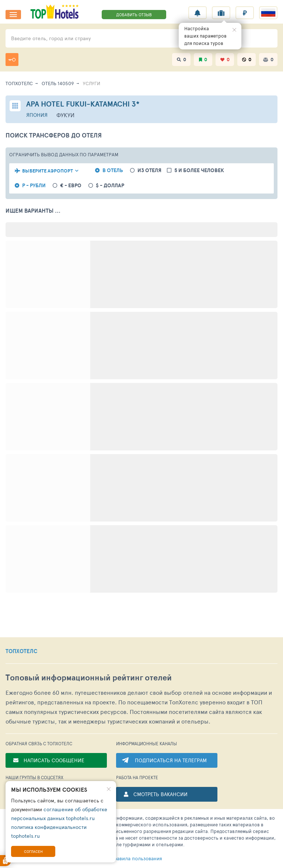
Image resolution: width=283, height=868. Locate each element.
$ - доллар (110, 186)
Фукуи (65, 115)
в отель (113, 170)
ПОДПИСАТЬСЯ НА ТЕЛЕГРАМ (171, 760)
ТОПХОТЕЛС (22, 651)
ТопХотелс (19, 83)
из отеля (149, 170)
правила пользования (124, 858)
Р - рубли (34, 186)
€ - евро (71, 186)
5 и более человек (199, 170)
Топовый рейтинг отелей (89, 678)
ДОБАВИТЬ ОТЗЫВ (134, 15)
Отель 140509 (58, 83)
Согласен (33, 851)
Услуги (92, 83)
